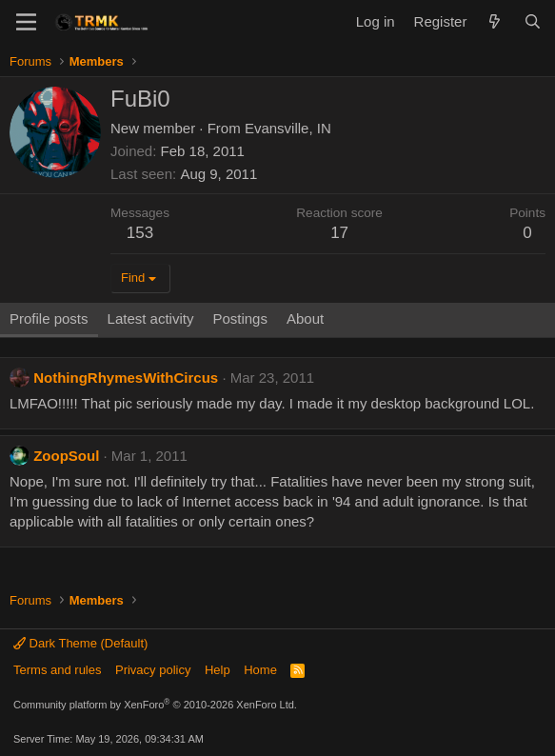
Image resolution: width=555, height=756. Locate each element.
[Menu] (26, 22)
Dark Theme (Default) (80, 643)
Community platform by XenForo (155, 705)
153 (140, 233)
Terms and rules (57, 670)
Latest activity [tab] (151, 318)
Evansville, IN (288, 128)
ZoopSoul (66, 456)
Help (218, 670)
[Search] (533, 21)
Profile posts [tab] (49, 318)
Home (260, 670)
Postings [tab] (240, 318)
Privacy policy (153, 670)
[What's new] (495, 21)
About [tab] (305, 318)
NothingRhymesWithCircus (126, 378)
